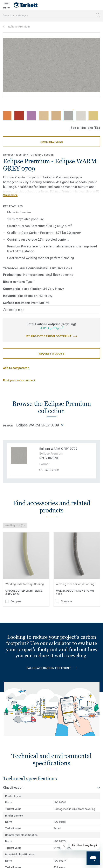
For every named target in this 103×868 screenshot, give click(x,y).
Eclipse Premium (19, 27)
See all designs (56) (85, 128)
